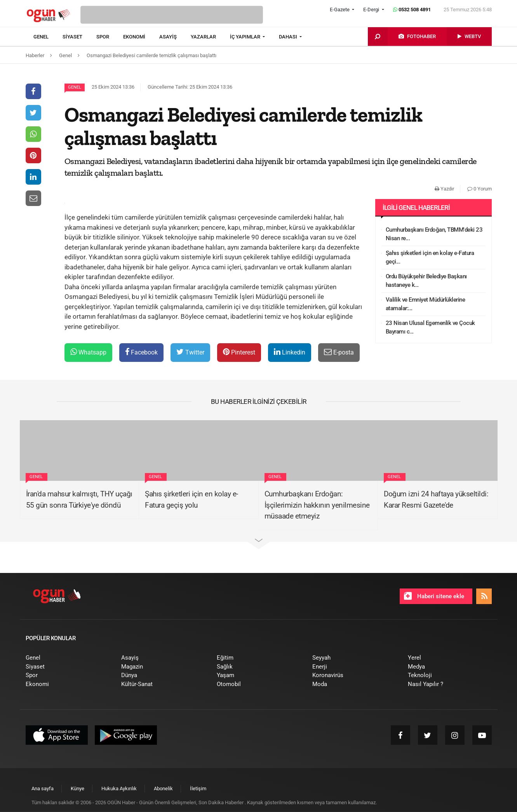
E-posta (339, 352)
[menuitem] (48, 37)
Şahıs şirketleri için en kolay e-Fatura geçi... (430, 258)
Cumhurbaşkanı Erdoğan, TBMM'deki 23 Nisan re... (434, 234)
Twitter (190, 352)
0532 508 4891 (412, 10)
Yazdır (444, 189)
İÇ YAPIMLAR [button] (246, 37)
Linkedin (290, 352)
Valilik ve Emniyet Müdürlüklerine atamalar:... (426, 304)
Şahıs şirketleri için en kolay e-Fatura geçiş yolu (191, 499)
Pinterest (239, 352)
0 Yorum (480, 189)
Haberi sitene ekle (434, 596)
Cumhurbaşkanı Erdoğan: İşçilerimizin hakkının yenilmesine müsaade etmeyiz (317, 505)
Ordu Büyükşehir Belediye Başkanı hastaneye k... (426, 281)
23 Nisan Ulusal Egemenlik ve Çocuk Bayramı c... (430, 327)
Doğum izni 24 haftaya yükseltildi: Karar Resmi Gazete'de (436, 499)
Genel (75, 87)
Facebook (141, 352)
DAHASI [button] (289, 37)
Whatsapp (88, 352)
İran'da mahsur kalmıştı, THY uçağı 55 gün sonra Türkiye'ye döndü (79, 499)
